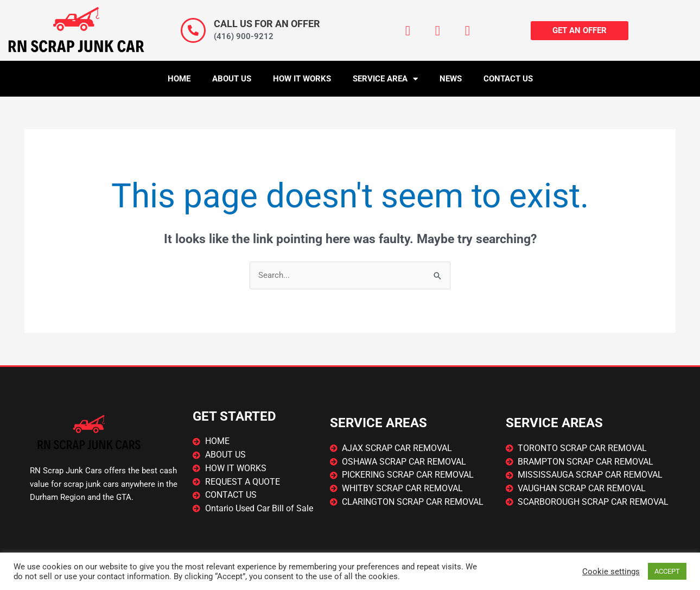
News (451, 79)
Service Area (385, 79)
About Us (232, 79)
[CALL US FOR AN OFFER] (193, 30)
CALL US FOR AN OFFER (267, 24)
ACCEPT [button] (667, 571)
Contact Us (508, 79)
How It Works (302, 79)
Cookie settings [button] (611, 572)
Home (179, 79)
